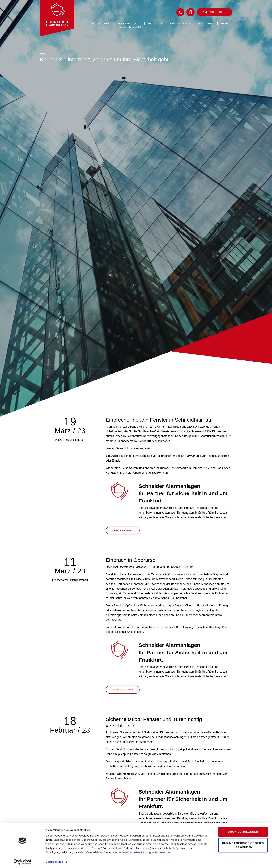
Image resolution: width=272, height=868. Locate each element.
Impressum (163, 852)
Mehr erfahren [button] (123, 531)
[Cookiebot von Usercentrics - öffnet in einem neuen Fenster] (22, 861)
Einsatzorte (179, 24)
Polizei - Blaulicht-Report (70, 440)
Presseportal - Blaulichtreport (70, 580)
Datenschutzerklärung (137, 852)
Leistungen (206, 24)
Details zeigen (54, 861)
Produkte (155, 24)
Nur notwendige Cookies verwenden (243, 844)
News (225, 24)
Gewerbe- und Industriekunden (129, 25)
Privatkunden (100, 24)
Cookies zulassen (243, 831)
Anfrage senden (214, 12)
